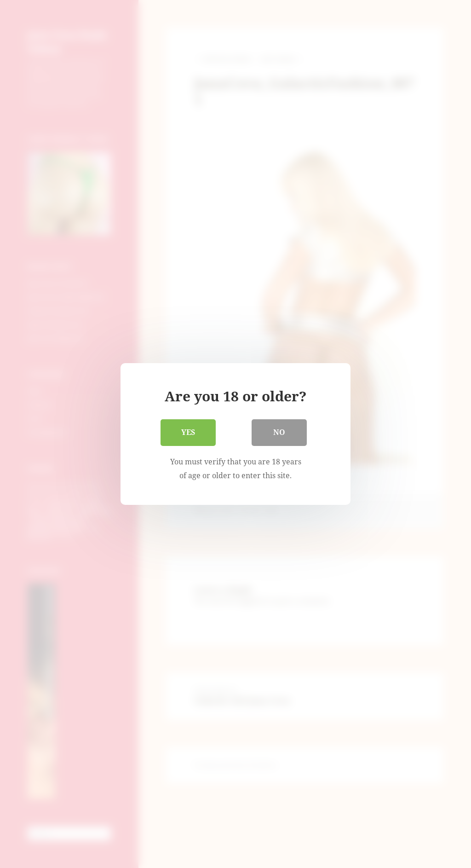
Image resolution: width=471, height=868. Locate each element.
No (279, 432)
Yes (188, 432)
